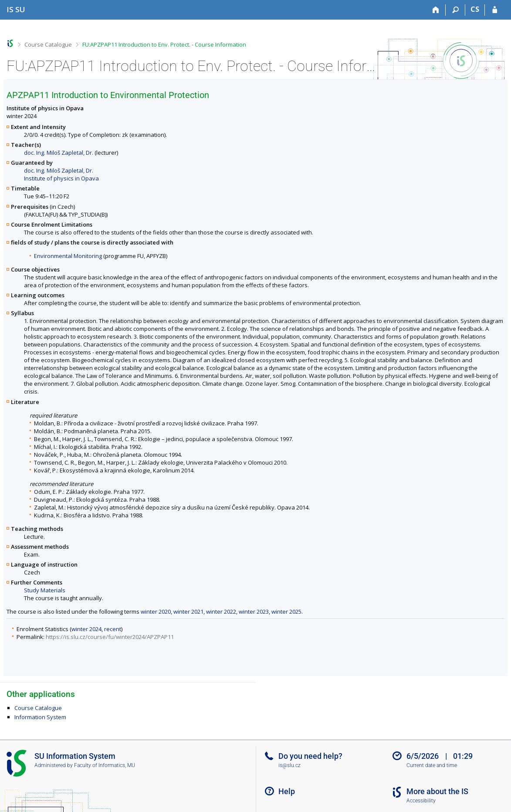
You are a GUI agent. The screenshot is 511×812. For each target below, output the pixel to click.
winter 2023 (254, 612)
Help (287, 791)
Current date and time (432, 765)
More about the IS (437, 791)
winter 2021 (188, 612)
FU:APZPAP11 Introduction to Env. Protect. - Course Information (164, 44)
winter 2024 (86, 629)
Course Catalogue (48, 44)
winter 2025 (286, 612)
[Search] (455, 10)
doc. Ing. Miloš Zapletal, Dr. (59, 153)
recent (113, 629)
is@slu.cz (289, 765)
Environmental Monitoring (68, 256)
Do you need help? (310, 756)
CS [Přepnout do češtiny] (475, 9)
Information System (40, 717)
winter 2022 (221, 612)
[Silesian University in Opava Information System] (16, 9)
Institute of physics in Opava (61, 178)
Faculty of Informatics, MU (105, 765)
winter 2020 (156, 612)
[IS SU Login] (495, 10)
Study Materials (45, 590)
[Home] (436, 10)
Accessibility (421, 801)
